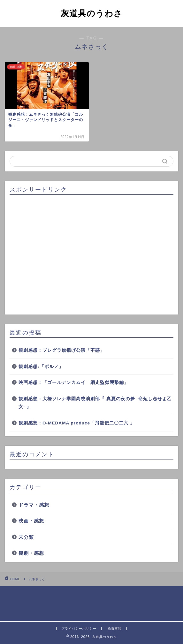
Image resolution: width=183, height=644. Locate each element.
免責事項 (115, 629)
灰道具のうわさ (91, 13)
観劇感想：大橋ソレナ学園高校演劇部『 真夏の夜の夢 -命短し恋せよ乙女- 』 (95, 403)
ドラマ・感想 (34, 505)
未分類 (26, 537)
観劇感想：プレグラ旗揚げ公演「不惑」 (62, 350)
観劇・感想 (31, 553)
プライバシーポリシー (79, 629)
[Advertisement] (91, 255)
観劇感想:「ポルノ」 (41, 367)
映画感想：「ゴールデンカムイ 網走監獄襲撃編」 (74, 383)
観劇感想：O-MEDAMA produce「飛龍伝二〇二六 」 (77, 423)
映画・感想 (31, 521)
